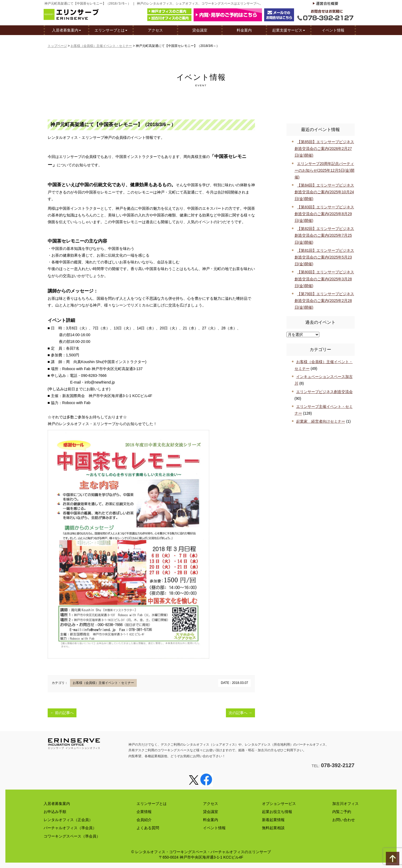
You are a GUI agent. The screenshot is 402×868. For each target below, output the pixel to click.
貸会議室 (200, 30)
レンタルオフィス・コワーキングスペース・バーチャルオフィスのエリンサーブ (203, 852)
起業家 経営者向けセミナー (321, 421)
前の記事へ (62, 713)
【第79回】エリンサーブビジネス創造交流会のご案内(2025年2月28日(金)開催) (324, 301)
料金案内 (244, 30)
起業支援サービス (289, 30)
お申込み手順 (55, 812)
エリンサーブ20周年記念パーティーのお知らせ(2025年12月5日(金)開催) (325, 170)
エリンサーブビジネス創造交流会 (324, 392)
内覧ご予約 (342, 812)
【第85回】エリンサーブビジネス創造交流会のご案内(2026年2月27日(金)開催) (324, 149)
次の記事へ (240, 713)
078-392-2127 (338, 765)
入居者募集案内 (67, 30)
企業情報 (144, 812)
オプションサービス (279, 804)
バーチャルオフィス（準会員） (70, 828)
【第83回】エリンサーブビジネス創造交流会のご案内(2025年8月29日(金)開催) (324, 214)
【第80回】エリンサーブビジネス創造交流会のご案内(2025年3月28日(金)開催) (324, 279)
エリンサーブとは (111, 30)
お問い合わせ (344, 820)
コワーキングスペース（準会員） (72, 836)
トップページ (57, 46)
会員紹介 (144, 820)
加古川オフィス (345, 804)
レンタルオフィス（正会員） (68, 820)
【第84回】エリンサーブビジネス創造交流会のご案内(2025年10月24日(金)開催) (324, 192)
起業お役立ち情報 (277, 812)
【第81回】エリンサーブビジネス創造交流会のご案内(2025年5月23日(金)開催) (324, 257)
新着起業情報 (273, 820)
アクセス (155, 30)
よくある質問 (148, 828)
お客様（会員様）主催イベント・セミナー (101, 46)
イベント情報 (333, 30)
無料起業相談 (273, 828)
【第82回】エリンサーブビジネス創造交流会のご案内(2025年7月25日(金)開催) (324, 235)
